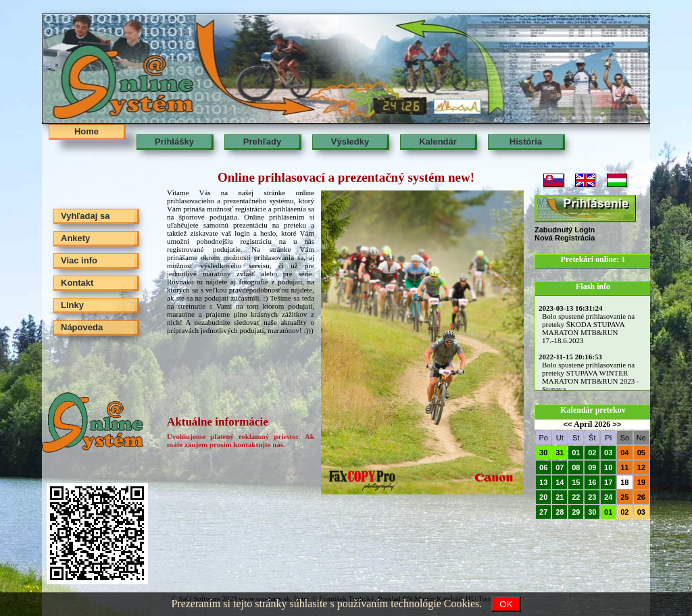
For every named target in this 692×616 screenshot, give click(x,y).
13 (543, 482)
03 (608, 453)
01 (576, 453)
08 (576, 467)
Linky (72, 305)
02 (592, 453)
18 (624, 482)
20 (543, 497)
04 (624, 453)
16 (592, 482)
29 (576, 512)
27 (543, 512)
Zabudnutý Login (565, 230)
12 (641, 467)
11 (624, 467)
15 (576, 482)
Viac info (79, 260)
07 (560, 467)
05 (641, 453)
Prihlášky (174, 142)
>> (617, 424)
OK (506, 604)
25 (624, 497)
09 (592, 467)
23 (592, 497)
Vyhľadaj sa (85, 216)
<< (568, 424)
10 (608, 467)
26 (641, 497)
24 (608, 497)
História (526, 142)
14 (560, 482)
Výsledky (350, 142)
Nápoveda (82, 327)
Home (86, 131)
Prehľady (262, 142)
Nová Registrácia (565, 238)
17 (608, 482)
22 (576, 497)
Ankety (75, 238)
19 (641, 482)
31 (560, 453)
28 (560, 512)
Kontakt (77, 283)
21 (560, 497)
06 (543, 467)
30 (543, 453)
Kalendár (438, 142)
